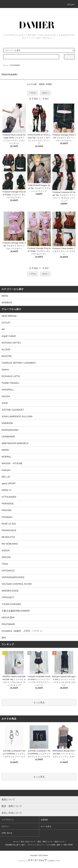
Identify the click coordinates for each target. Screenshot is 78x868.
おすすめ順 (32, 84)
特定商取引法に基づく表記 (15, 845)
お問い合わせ (7, 833)
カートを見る (46, 826)
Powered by (39, 861)
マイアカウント (8, 820)
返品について (59, 842)
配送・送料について (45, 842)
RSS (65, 845)
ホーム (6, 65)
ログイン (5, 826)
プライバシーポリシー (35, 845)
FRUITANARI (15, 65)
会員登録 (44, 820)
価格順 (42, 84)
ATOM (70, 845)
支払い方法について (28, 842)
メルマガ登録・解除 (53, 845)
